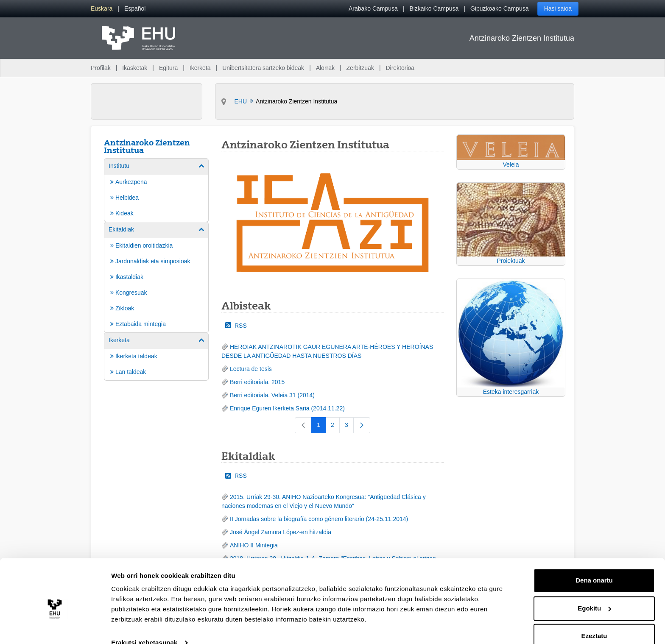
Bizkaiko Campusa (434, 8)
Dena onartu (594, 565)
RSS (236, 326)
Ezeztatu (594, 620)
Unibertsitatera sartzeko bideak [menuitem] (263, 68)
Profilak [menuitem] (101, 68)
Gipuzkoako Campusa (500, 8)
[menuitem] (102, 9)
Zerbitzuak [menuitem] (360, 68)
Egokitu (594, 592)
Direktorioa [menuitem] (400, 68)
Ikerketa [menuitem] (200, 68)
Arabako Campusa (373, 8)
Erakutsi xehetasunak (144, 627)
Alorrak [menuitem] (325, 68)
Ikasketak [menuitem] (135, 68)
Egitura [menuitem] (168, 68)
